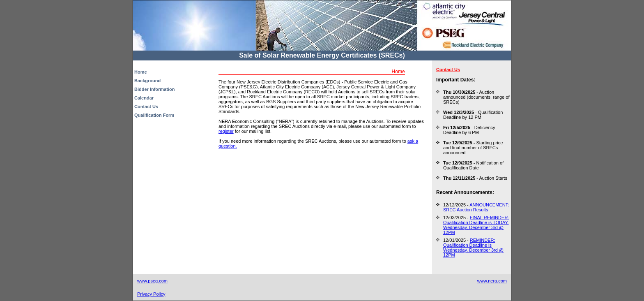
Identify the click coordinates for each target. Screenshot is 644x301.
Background (147, 81)
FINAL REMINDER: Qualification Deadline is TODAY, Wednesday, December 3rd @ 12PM (476, 225)
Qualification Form (154, 115)
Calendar (144, 98)
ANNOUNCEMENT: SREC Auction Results (476, 207)
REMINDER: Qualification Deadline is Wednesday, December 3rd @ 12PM (473, 248)
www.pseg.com (152, 281)
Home (141, 72)
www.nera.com (492, 281)
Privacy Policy (151, 294)
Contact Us (146, 107)
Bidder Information (154, 89)
